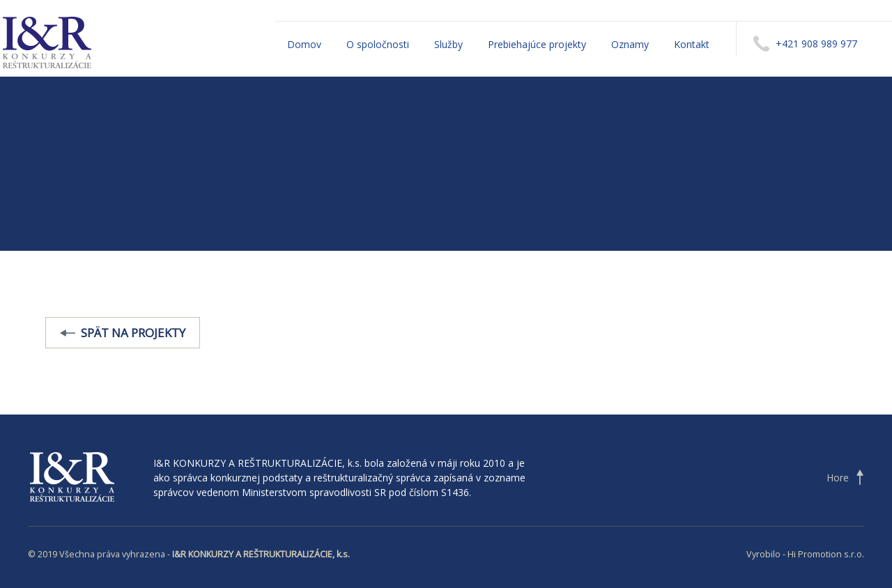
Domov (304, 44)
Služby (448, 44)
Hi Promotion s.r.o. (826, 554)
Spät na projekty (133, 333)
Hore (838, 478)
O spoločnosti (378, 44)
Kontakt (692, 44)
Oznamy (630, 44)
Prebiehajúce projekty (537, 44)
